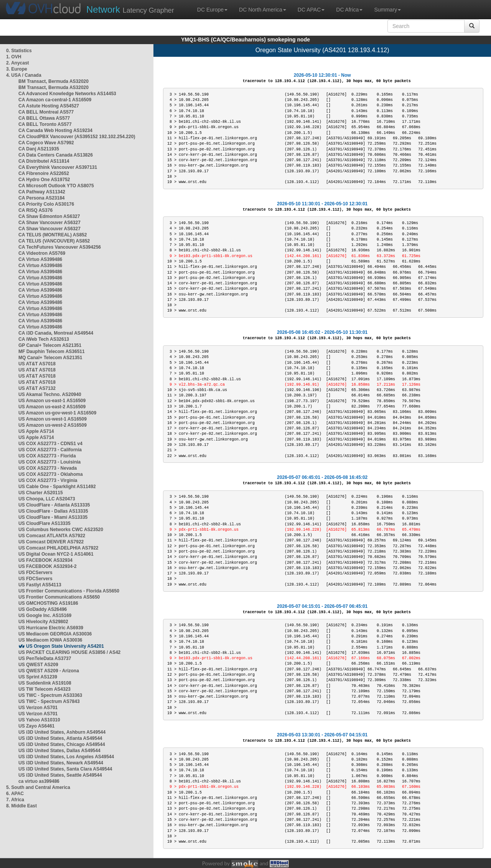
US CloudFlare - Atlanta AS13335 (54, 505)
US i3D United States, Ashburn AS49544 (62, 732)
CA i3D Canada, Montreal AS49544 (56, 333)
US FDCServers (35, 573)
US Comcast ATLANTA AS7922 (52, 536)
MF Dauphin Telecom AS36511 (52, 351)
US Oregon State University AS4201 (65, 646)
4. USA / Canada (24, 75)
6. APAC (15, 794)
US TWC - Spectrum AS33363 (50, 695)
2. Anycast (18, 63)
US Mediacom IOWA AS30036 (50, 640)
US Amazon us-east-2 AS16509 (52, 407)
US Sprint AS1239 (38, 677)
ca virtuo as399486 (39, 781)
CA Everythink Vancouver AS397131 (58, 167)
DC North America (263, 10)
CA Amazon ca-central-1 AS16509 (55, 100)
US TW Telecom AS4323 (44, 689)
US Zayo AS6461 (36, 726)
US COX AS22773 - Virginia (48, 480)
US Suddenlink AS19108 (45, 683)
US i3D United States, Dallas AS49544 (59, 751)
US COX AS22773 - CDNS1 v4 (50, 444)
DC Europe (212, 10)
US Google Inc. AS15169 (45, 616)
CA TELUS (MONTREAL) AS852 (53, 235)
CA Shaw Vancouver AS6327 (49, 223)
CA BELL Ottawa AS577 (44, 118)
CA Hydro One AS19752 (44, 180)
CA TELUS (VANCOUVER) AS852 (54, 241)
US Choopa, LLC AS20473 (47, 499)
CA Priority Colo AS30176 (46, 204)
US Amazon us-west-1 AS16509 (53, 419)
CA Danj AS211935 (39, 149)
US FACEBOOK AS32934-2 (48, 566)
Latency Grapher (130, 9)
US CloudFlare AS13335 (44, 523)
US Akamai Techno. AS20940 (50, 394)
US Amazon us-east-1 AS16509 (52, 401)
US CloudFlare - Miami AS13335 (53, 517)
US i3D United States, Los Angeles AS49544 (66, 757)
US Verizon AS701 (38, 708)
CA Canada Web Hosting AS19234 (55, 130)
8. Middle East (21, 806)
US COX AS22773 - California (50, 450)
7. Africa (15, 800)
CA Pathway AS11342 (42, 192)
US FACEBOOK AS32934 (45, 560)
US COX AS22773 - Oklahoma (51, 474)
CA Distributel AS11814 (44, 161)
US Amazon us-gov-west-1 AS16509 (57, 413)
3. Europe (17, 69)
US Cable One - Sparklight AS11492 (57, 487)
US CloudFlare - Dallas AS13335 (53, 511)
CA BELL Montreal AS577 (46, 112)
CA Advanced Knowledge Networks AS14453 (67, 94)
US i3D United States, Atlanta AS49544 (60, 738)
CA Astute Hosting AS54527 (49, 106)
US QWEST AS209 (38, 665)
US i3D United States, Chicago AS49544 (62, 744)
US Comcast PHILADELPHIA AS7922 (58, 548)
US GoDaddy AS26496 (43, 609)
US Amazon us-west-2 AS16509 (53, 425)
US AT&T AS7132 (37, 388)
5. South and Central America (38, 787)
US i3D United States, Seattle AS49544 (60, 775)
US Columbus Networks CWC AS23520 (61, 530)
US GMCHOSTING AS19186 (48, 603)
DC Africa (349, 10)
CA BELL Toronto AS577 (45, 124)
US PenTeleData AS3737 (45, 658)
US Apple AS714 (36, 431)
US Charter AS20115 (41, 493)
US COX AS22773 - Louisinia (49, 462)
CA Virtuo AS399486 (40, 259)
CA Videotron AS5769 (42, 253)
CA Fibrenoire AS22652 (44, 173)
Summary (387, 10)
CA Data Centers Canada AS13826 (56, 155)
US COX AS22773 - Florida (47, 456)
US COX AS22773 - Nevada (48, 468)
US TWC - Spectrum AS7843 (49, 701)
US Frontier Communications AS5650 (59, 597)
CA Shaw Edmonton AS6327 (49, 216)
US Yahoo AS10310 (39, 720)
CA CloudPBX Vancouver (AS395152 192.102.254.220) (77, 137)
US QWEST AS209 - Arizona (49, 671)
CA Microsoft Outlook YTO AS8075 (56, 186)
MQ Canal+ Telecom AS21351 (50, 358)
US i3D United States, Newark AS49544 (61, 763)
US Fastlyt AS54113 (40, 585)
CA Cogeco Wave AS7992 (46, 143)
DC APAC (311, 10)
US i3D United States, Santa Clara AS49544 (65, 769)
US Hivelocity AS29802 (43, 622)
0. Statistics (19, 51)
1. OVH (14, 57)
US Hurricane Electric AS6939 (51, 628)
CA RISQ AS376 (35, 210)
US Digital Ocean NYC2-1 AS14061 (56, 554)
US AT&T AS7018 (37, 364)
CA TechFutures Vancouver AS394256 (60, 247)
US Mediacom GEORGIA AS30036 (55, 634)
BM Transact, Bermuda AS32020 (54, 81)
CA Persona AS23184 (42, 198)
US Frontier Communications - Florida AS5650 (69, 591)
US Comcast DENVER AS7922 (51, 542)
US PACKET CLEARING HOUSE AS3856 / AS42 (69, 652)
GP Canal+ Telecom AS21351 (50, 345)
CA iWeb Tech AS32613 (44, 339)
